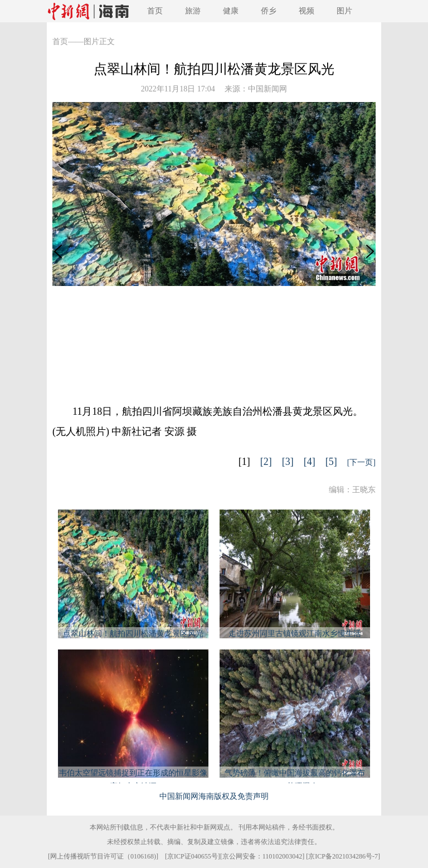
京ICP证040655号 (193, 856)
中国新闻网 (267, 89)
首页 (155, 11)
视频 (307, 11)
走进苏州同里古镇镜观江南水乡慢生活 (295, 634)
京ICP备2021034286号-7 (343, 856)
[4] (310, 462)
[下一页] (361, 462)
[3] (288, 462)
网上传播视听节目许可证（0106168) (103, 856)
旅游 (193, 11)
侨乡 (269, 11)
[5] (331, 462)
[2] (266, 462)
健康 (231, 11)
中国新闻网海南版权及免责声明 (214, 796)
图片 (344, 11)
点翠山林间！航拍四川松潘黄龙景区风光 (133, 634)
